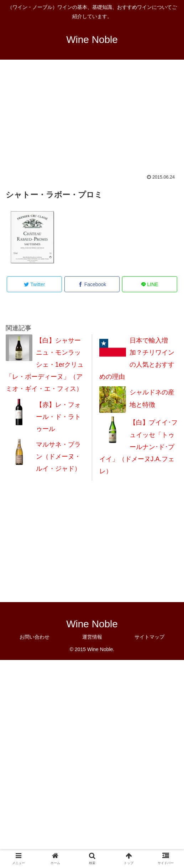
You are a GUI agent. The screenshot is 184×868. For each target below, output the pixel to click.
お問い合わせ (35, 637)
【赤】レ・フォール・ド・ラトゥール (58, 417)
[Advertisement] (92, 121)
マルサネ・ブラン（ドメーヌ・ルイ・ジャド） (58, 457)
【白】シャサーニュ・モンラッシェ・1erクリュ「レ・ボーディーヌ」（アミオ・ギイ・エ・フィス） (45, 365)
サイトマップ (149, 637)
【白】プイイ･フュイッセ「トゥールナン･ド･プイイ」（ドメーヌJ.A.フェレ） (138, 447)
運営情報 (92, 637)
